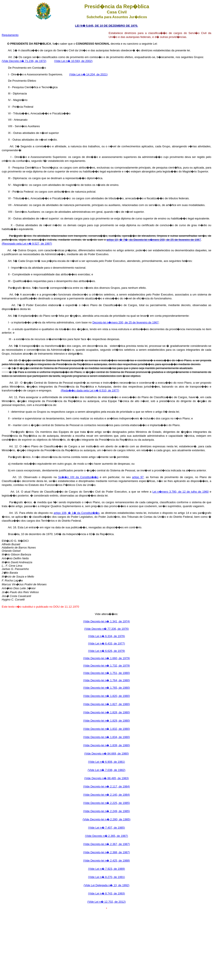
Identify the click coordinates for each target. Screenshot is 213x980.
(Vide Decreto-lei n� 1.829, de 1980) (106, 721)
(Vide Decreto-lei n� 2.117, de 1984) (106, 786)
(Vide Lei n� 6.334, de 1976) (107, 636)
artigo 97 (138, 477)
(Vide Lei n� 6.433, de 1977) (107, 643)
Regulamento (10, 35)
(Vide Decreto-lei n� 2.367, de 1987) (106, 844)
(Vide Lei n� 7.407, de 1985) (107, 828)
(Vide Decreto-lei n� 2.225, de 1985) (106, 803)
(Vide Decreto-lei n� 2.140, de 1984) (106, 795)
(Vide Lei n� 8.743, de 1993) (107, 893)
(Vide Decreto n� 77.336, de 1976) (106, 629)
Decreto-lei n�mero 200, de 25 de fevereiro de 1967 (125, 322)
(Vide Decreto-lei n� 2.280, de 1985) (106, 819)
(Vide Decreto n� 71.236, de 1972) (24, 61)
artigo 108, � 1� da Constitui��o (77, 513)
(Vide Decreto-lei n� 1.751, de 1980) (106, 673)
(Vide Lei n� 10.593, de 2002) (73, 61)
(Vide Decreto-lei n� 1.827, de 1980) (106, 704)
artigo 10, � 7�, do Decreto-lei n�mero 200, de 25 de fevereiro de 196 (153, 240)
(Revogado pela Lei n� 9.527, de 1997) (27, 244)
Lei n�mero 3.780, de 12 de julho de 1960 (181, 492)
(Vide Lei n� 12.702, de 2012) (106, 902)
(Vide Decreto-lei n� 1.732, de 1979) (106, 666)
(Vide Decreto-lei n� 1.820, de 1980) (106, 696)
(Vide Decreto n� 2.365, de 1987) (107, 836)
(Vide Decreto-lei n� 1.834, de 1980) (106, 737)
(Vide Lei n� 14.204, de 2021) (88, 74)
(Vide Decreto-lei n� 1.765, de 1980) (106, 688)
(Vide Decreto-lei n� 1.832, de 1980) (106, 729)
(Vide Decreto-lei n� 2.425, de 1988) (106, 861)
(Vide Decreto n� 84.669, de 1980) (106, 754)
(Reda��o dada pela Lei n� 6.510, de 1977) (90, 390)
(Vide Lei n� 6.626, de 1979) (107, 651)
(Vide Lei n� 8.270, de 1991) (107, 877)
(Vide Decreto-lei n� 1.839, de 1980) (106, 745)
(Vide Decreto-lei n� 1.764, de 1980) (106, 680)
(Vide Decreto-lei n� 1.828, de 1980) (106, 712)
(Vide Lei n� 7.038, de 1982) (107, 770)
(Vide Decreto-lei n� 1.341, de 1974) (106, 621)
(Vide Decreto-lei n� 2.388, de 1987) (106, 852)
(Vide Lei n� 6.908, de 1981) (107, 762)
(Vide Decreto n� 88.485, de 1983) (106, 778)
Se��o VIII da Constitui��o (78, 477)
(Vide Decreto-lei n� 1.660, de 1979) (106, 658)
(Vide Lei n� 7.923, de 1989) (107, 869)
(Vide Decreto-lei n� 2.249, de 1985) (106, 811)
